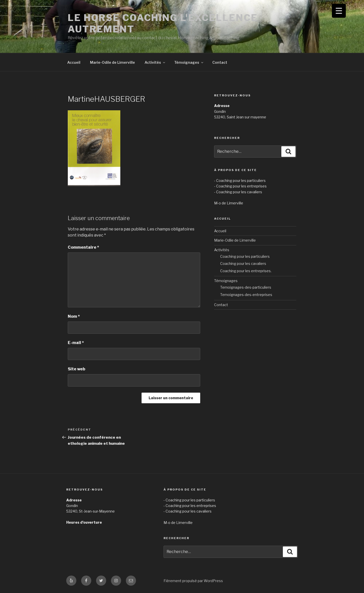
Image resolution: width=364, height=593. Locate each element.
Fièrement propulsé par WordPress (193, 581)
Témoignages (189, 62)
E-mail (76, 343)
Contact (220, 62)
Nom (74, 316)
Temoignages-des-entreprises (246, 295)
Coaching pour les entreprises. (246, 271)
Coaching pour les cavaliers (243, 263)
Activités (155, 62)
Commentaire (83, 247)
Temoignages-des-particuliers (246, 287)
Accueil (74, 62)
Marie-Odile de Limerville (112, 62)
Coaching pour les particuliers (245, 256)
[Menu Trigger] (339, 11)
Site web (76, 369)
